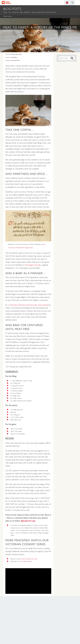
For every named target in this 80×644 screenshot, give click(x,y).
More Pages (8, 16)
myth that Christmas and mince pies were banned (29, 305)
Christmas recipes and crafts (29, 559)
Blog (21, 12)
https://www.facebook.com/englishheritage (33, 630)
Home (5, 12)
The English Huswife (33, 265)
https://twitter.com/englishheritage (47, 630)
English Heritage (6, 3)
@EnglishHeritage (28, 521)
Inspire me (15, 12)
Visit (10, 12)
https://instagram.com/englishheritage (38, 630)
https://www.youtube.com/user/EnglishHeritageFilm (42, 630)
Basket (72, 3)
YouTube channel (26, 561)
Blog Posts (27, 12)
